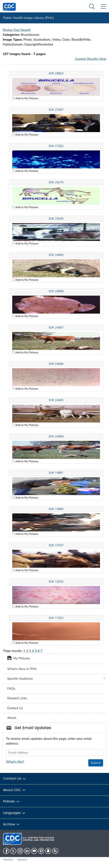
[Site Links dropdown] (103, 7)
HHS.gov (8, 860)
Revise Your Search (17, 30)
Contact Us (15, 708)
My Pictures (19, 659)
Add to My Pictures (26, 98)
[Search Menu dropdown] (92, 7)
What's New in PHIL (22, 669)
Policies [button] (12, 801)
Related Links (17, 698)
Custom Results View (91, 59)
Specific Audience (20, 679)
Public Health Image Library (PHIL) (29, 18)
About (12, 718)
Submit (96, 763)
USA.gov (22, 860)
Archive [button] (12, 824)
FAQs (11, 688)
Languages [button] (14, 813)
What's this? (15, 762)
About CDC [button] (14, 790)
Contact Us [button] (15, 778)
